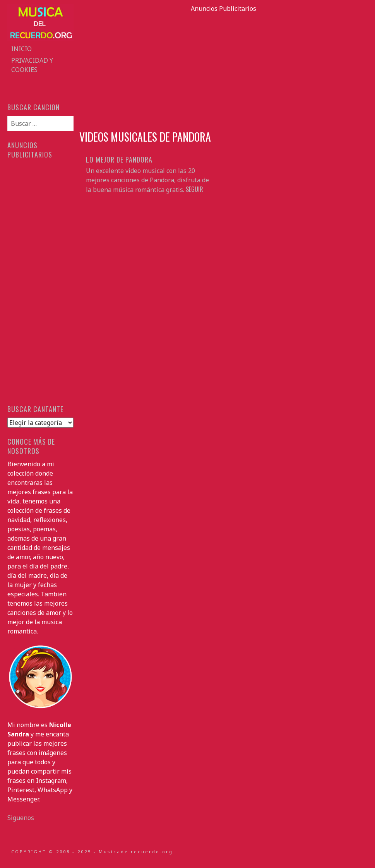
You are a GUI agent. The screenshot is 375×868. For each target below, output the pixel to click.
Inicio (21, 49)
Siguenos (21, 818)
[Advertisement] (224, 67)
